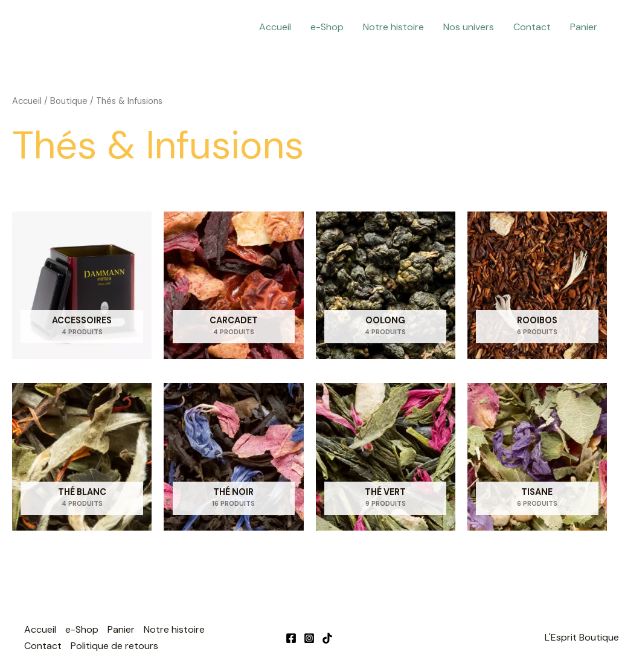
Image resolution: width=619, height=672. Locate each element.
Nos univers (469, 27)
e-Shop (327, 27)
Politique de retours (114, 646)
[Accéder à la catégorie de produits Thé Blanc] (82, 457)
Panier (584, 27)
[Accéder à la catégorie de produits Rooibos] (537, 285)
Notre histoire (393, 27)
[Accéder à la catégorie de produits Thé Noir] (233, 457)
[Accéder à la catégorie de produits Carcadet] (233, 285)
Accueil (275, 27)
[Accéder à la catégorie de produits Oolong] (386, 285)
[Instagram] (309, 638)
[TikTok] (327, 638)
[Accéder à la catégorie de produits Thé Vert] (386, 457)
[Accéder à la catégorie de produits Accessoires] (82, 285)
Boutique (69, 101)
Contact (532, 27)
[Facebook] (291, 638)
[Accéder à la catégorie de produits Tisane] (537, 457)
